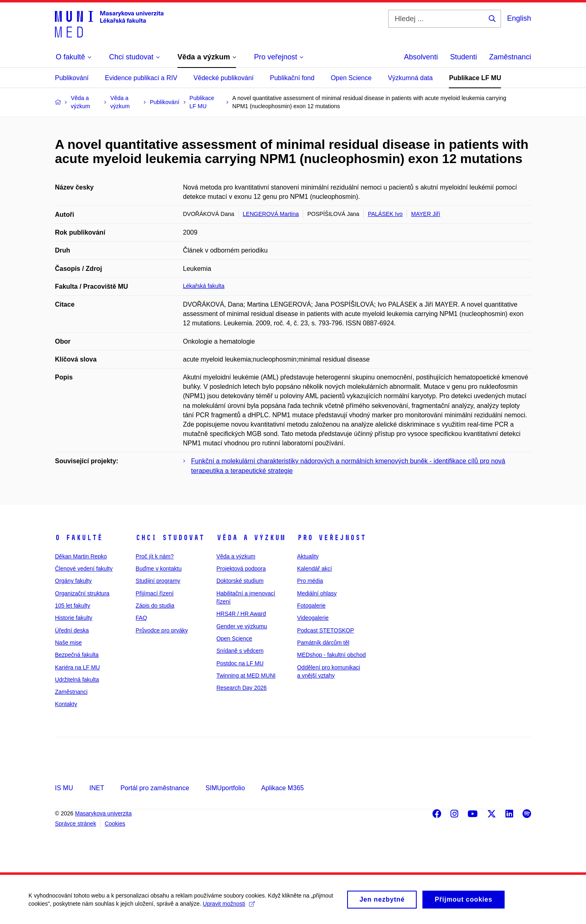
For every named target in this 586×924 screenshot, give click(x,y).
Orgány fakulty (73, 581)
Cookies (115, 824)
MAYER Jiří (425, 214)
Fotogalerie (311, 606)
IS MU (64, 788)
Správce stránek (75, 824)
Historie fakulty (74, 618)
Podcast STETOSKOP (326, 630)
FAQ (141, 618)
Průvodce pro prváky (162, 630)
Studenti (464, 57)
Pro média (310, 581)
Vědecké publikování (224, 78)
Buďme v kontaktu (159, 569)
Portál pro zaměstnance (155, 788)
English (519, 18)
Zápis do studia (155, 606)
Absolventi (421, 57)
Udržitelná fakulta (77, 680)
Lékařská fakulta (204, 286)
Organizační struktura (82, 593)
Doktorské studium (240, 581)
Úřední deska (72, 630)
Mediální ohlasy (317, 593)
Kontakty (66, 704)
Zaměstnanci (510, 57)
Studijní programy (158, 581)
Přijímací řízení (154, 593)
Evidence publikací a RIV (141, 78)
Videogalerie (313, 618)
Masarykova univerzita (103, 813)
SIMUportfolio (225, 788)
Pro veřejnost (331, 538)
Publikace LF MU (475, 78)
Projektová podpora (241, 569)
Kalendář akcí (315, 569)
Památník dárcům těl (323, 643)
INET (96, 788)
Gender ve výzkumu (242, 626)
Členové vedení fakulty (84, 569)
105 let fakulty (72, 606)
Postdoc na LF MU (240, 663)
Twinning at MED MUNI (246, 676)
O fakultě (79, 538)
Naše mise (68, 643)
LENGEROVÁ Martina (271, 214)
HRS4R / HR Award (241, 614)
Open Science (351, 78)
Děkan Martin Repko (81, 556)
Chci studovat (170, 538)
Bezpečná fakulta (77, 655)
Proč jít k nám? (154, 556)
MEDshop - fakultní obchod (331, 655)
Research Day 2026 (242, 688)
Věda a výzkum (251, 538)
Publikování (72, 78)
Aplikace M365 (283, 788)
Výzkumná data (410, 78)
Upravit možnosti (228, 907)
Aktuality (308, 556)
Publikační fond (292, 78)
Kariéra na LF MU (77, 667)
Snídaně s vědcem (240, 651)
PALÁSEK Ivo (385, 214)
